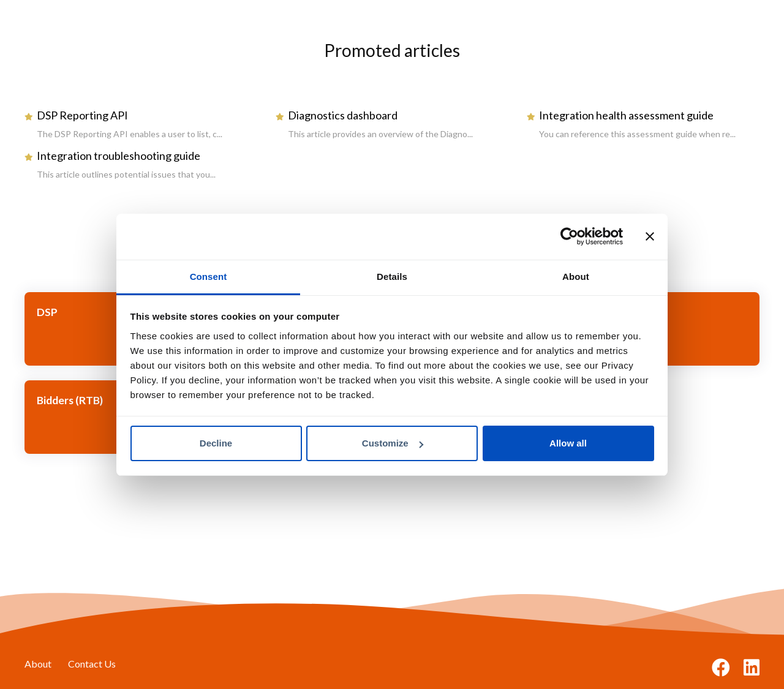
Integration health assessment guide (626, 115)
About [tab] (576, 277)
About (38, 664)
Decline (216, 443)
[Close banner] (650, 236)
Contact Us (92, 664)
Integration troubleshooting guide (119, 156)
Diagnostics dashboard (343, 115)
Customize (393, 443)
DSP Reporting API (82, 115)
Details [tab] (392, 277)
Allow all (568, 443)
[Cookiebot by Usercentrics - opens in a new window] (569, 236)
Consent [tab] (209, 277)
